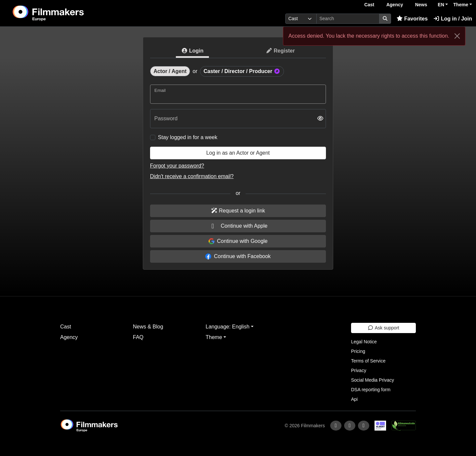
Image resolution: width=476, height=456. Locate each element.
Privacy (359, 370)
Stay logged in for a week (188, 137)
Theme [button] (461, 5)
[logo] (65, 13)
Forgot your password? (177, 166)
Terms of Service (368, 361)
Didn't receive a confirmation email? (192, 176)
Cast (369, 5)
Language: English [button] (228, 327)
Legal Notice (364, 342)
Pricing (358, 351)
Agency (395, 5)
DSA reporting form (371, 390)
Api (354, 399)
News (421, 5)
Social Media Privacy (373, 380)
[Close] (457, 36)
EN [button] (441, 5)
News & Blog (148, 327)
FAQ (138, 337)
